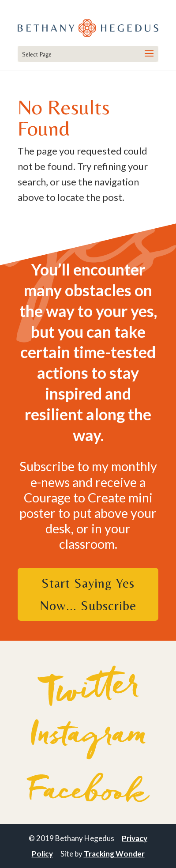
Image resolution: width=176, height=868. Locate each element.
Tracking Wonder (114, 854)
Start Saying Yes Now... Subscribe (88, 594)
